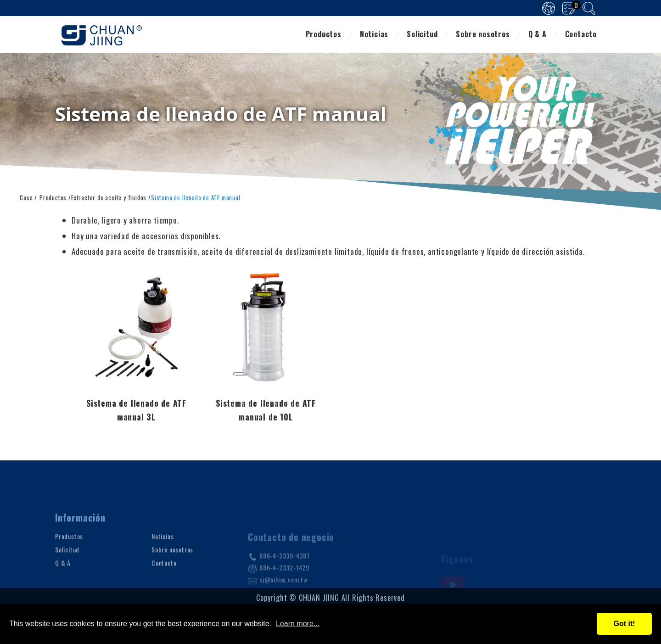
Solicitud (422, 35)
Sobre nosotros (483, 35)
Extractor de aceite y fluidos (109, 197)
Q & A (538, 35)
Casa (26, 197)
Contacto (581, 35)
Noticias (374, 35)
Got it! (624, 624)
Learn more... (298, 624)
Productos (324, 35)
